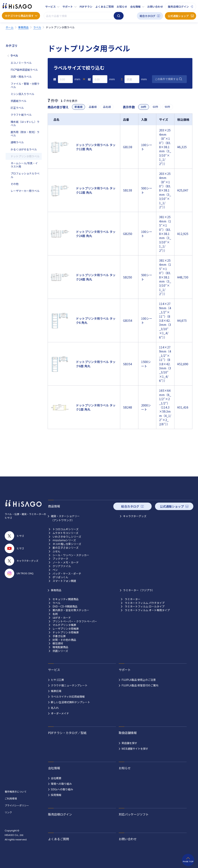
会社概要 (56, 778)
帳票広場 (56, 691)
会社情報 (135, 7)
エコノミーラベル (21, 63)
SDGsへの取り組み (62, 789)
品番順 (93, 107)
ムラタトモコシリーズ (65, 533)
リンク (8, 812)
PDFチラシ (86, 7)
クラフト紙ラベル (21, 115)
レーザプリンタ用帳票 (66, 629)
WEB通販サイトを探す (135, 749)
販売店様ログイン (178, 7)
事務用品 (56, 590)
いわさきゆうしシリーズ (67, 537)
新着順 (79, 107)
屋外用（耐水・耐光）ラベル (25, 134)
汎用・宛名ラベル (21, 77)
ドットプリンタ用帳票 (66, 632)
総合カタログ (148, 16)
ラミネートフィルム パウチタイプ (145, 603)
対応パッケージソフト (134, 814)
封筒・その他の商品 (64, 640)
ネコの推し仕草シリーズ (67, 544)
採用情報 (56, 795)
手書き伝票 (59, 636)
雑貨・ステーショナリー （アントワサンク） (65, 518)
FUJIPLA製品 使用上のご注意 (139, 680)
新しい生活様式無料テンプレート (70, 702)
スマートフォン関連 (64, 581)
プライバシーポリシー (17, 805)
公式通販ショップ (178, 16)
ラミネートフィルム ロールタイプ (145, 606)
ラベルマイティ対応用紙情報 (68, 696)
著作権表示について (16, 792)
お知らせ (122, 7)
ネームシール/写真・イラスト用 (24, 165)
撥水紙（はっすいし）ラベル (25, 123)
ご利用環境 (11, 798)
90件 (168, 107)
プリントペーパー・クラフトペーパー (75, 621)
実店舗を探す (129, 743)
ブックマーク (60, 559)
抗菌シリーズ (60, 651)
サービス (50, 7)
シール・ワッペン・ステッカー (71, 555)
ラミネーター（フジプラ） (139, 590)
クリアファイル (62, 566)
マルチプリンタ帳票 (64, 625)
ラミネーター (133, 599)
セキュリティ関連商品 (66, 599)
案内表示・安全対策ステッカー (71, 610)
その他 (15, 184)
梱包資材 (58, 643)
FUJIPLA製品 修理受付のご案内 (140, 685)
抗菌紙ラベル (19, 101)
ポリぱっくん (60, 577)
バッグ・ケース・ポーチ (67, 574)
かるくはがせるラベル (24, 149)
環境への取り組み (61, 784)
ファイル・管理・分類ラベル (25, 85)
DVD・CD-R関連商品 (65, 606)
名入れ (55, 708)
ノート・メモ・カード (66, 562)
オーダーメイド (60, 713)
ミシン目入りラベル (22, 94)
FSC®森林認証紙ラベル (24, 70)
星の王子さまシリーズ (66, 548)
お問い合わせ (155, 7)
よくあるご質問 (105, 7)
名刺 (55, 614)
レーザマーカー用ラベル (25, 191)
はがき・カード (62, 618)
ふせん (56, 551)
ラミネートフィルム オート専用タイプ (147, 610)
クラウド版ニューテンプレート (69, 685)
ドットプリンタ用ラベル (25, 156)
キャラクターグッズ (135, 516)
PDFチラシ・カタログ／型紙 (67, 733)
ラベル (14, 55)
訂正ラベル (17, 108)
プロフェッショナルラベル (25, 175)
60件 (156, 107)
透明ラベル (17, 142)
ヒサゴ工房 (57, 680)
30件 (144, 107)
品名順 (107, 107)
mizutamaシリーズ (64, 540)
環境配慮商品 (60, 647)
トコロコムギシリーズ (66, 529)
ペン (55, 570)
